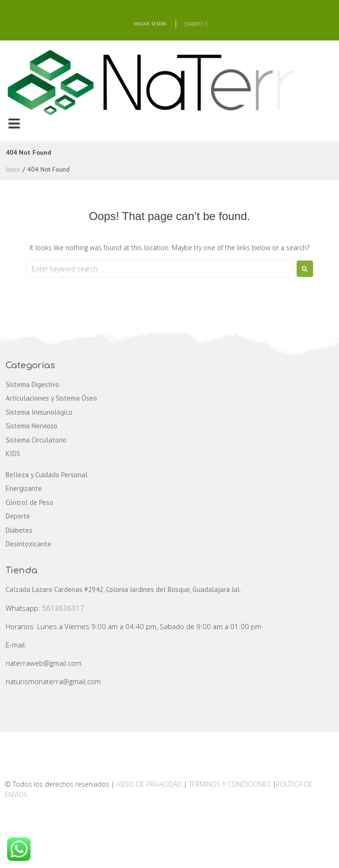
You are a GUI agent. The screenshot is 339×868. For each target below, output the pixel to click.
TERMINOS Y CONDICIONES (231, 784)
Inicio (13, 169)
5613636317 (63, 608)
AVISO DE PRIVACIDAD (149, 784)
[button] (14, 123)
